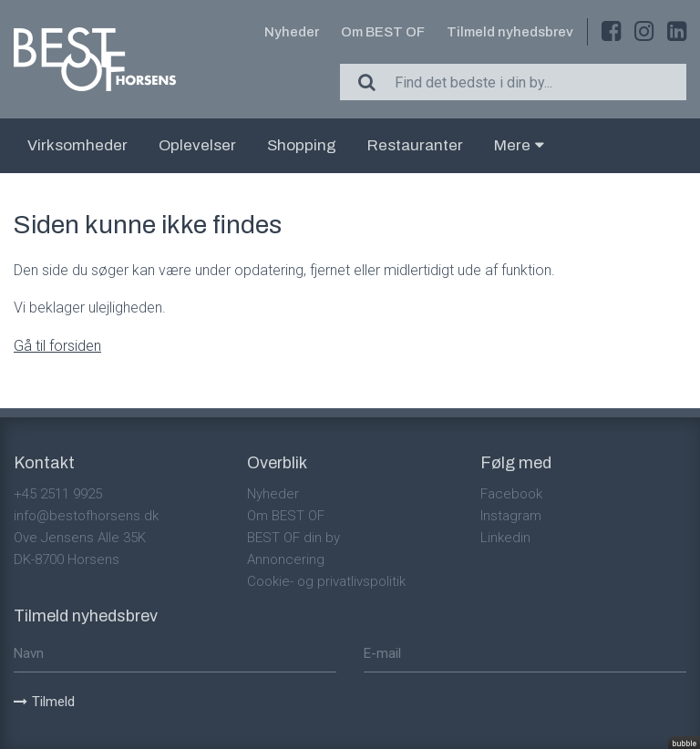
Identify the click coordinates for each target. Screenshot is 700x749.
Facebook (511, 494)
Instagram (511, 516)
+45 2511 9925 (58, 494)
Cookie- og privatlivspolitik (326, 581)
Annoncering (286, 559)
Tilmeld (44, 702)
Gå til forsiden (57, 346)
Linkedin (505, 538)
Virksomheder (77, 145)
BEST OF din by (293, 538)
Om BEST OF (383, 32)
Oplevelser (197, 145)
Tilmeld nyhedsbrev (510, 32)
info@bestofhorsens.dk (86, 516)
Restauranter (415, 145)
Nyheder (292, 32)
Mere (519, 145)
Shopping (302, 145)
